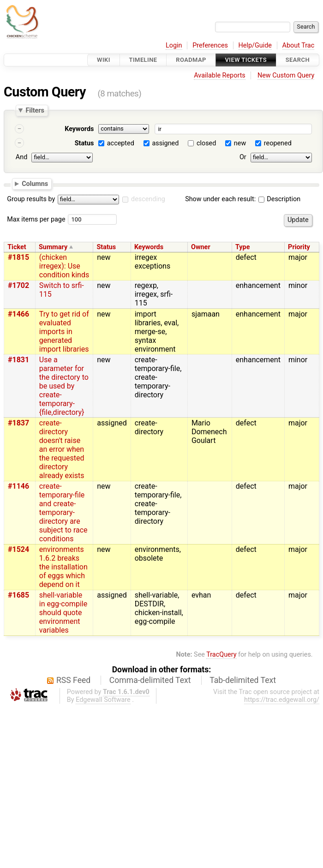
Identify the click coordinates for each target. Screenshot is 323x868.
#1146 (18, 486)
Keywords (79, 129)
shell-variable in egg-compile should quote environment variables (63, 613)
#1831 (18, 360)
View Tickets (246, 60)
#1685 (18, 595)
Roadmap (191, 60)
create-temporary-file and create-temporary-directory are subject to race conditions (63, 512)
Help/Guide (255, 45)
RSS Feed (73, 680)
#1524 (18, 549)
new (240, 143)
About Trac (299, 45)
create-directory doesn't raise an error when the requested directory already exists (62, 449)
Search (298, 60)
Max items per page (36, 219)
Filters (35, 110)
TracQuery (221, 655)
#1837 (18, 423)
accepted (121, 143)
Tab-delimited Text (243, 680)
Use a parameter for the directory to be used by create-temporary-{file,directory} (64, 386)
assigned (165, 143)
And (21, 157)
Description (279, 199)
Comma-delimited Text (150, 680)
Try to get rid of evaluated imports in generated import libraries (64, 332)
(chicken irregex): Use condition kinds (64, 266)
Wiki (104, 60)
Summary (53, 247)
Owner (201, 247)
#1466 (18, 314)
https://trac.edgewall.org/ (282, 700)
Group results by (31, 199)
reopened (278, 143)
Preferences (210, 45)
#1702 (18, 285)
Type (242, 247)
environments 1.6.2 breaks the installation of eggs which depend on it (63, 567)
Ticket (17, 247)
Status (84, 143)
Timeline (143, 60)
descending (148, 199)
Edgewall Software (103, 700)
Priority (299, 247)
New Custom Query (286, 75)
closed (206, 143)
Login (174, 45)
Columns (35, 183)
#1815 (18, 257)
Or (243, 157)
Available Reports (220, 75)
